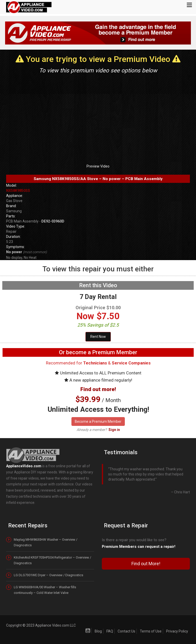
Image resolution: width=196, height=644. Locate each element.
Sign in (114, 430)
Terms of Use (151, 631)
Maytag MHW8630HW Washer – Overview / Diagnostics (46, 542)
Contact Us (126, 631)
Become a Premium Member (98, 421)
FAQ (110, 631)
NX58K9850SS (18, 191)
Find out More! (146, 564)
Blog (98, 631)
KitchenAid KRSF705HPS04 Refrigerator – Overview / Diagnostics (52, 560)
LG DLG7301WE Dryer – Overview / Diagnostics (48, 575)
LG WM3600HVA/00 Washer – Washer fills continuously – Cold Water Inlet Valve (45, 590)
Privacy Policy (177, 631)
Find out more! (98, 389)
